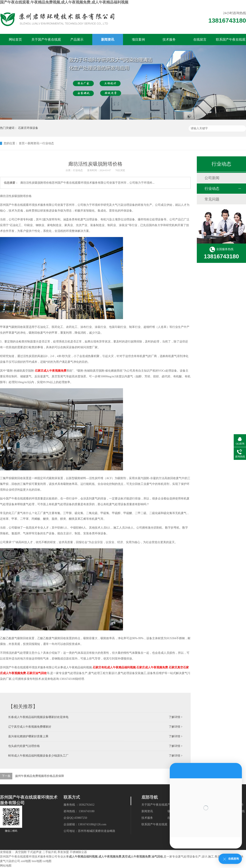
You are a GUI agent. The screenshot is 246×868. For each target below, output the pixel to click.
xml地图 (26, 861)
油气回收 (157, 857)
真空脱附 (21, 852)
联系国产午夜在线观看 (231, 41)
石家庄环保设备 (28, 128)
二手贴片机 (50, 852)
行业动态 (48, 143)
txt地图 (47, 861)
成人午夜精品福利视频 (83, 857)
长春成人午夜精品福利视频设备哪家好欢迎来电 (38, 717)
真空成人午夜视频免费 (136, 857)
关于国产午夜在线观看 (46, 41)
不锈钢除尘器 (78, 852)
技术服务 (169, 40)
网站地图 (6, 866)
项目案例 (138, 40)
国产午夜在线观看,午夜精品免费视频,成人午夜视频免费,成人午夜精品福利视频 (64, 2)
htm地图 (37, 861)
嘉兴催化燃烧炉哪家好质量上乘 (28, 736)
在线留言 (200, 40)
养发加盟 (63, 852)
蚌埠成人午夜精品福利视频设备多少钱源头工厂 (38, 756)
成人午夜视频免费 (110, 857)
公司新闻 (212, 178)
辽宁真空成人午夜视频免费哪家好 (30, 727)
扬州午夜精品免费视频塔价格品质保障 (40, 776)
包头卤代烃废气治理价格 (24, 746)
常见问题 (212, 199)
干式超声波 (34, 852)
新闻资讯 (108, 40)
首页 (22, 143)
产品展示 (77, 40)
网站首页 (15, 40)
